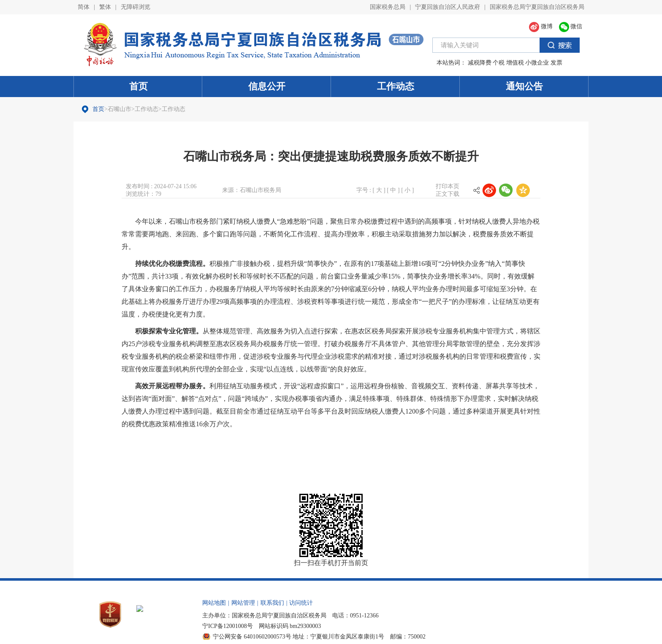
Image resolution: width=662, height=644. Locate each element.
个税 (499, 63)
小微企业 (537, 63)
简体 (84, 7)
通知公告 (524, 86)
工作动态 (396, 86)
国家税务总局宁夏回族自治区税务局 (537, 7)
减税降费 (480, 63)
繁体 (105, 7)
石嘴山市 (119, 109)
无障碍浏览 (136, 7)
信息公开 (267, 86)
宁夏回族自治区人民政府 (448, 7)
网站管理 (243, 603)
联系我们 (272, 603)
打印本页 (448, 186)
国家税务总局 (388, 7)
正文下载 (448, 194)
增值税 (515, 63)
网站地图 (214, 603)
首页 (138, 86)
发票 (556, 63)
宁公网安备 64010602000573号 (252, 637)
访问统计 (301, 603)
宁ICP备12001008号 (228, 626)
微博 (541, 26)
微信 (571, 26)
